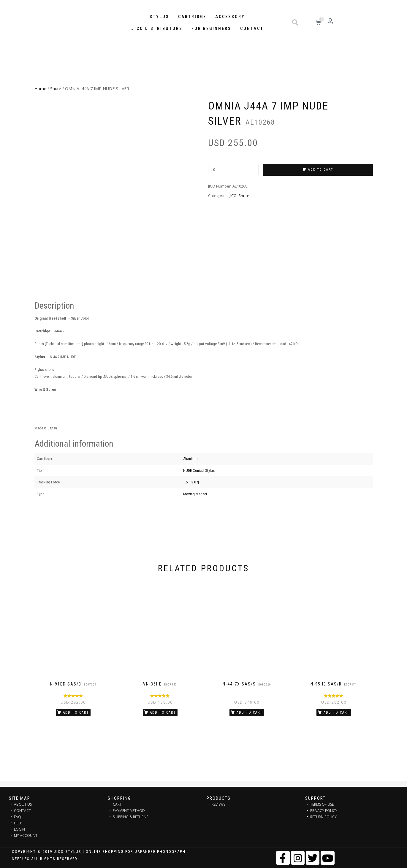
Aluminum (191, 459)
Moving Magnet (195, 494)
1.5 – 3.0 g (191, 482)
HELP (18, 823)
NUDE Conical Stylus (199, 471)
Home (40, 89)
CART (117, 804)
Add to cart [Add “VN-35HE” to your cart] (163, 713)
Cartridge (192, 17)
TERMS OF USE (322, 804)
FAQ (18, 817)
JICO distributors (157, 28)
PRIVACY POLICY (324, 811)
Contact (252, 28)
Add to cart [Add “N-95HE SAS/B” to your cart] (337, 713)
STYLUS (159, 17)
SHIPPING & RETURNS (130, 817)
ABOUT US (23, 804)
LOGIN (19, 829)
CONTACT (22, 811)
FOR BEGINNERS (211, 28)
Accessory (230, 17)
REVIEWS (218, 804)
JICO (233, 196)
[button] (295, 23)
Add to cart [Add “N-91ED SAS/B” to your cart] (76, 713)
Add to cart (320, 170)
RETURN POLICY (323, 817)
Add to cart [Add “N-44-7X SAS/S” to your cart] (250, 713)
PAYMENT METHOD (129, 811)
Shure (56, 89)
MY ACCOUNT (26, 836)
